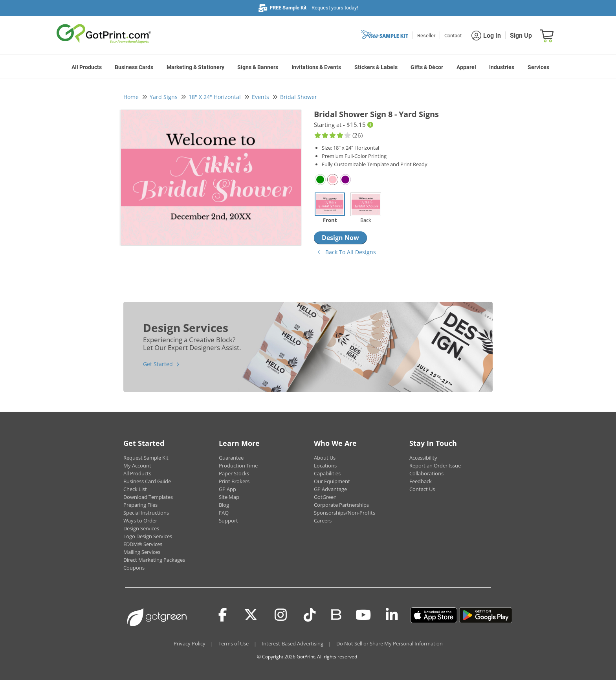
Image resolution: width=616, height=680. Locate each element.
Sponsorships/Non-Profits (345, 513)
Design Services (141, 528)
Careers (323, 521)
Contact (453, 36)
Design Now (340, 238)
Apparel (466, 67)
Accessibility (423, 458)
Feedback (421, 481)
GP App (227, 489)
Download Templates (148, 497)
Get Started (158, 364)
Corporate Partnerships (341, 505)
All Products (87, 67)
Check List (135, 489)
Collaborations (426, 473)
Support (228, 521)
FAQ (224, 513)
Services (538, 67)
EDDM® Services (143, 544)
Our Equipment (332, 481)
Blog (224, 505)
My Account (137, 466)
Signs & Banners (258, 67)
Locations (325, 466)
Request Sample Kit (146, 458)
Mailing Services (142, 552)
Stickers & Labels (376, 67)
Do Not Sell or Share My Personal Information (390, 643)
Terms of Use (234, 643)
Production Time (238, 466)
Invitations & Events (316, 67)
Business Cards (134, 67)
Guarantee (231, 458)
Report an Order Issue (435, 466)
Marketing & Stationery (195, 67)
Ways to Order (140, 521)
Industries (502, 67)
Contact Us (422, 489)
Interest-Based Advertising (292, 643)
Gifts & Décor (427, 67)
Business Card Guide (147, 481)
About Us (325, 458)
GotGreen (325, 497)
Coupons (134, 568)
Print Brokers (234, 481)
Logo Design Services (148, 536)
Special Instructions (146, 513)
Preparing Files (140, 505)
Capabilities (327, 473)
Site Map (229, 497)
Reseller (426, 36)
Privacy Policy (190, 643)
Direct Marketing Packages (154, 560)
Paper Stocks (234, 473)
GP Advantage (330, 489)
